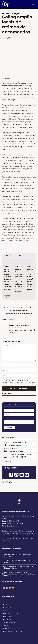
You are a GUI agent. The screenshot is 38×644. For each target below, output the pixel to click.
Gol (20, 89)
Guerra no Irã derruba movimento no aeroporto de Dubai (19, 561)
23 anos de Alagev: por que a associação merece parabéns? (16, 555)
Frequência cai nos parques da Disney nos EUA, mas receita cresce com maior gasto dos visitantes (18, 574)
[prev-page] (5, 297)
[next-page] (9, 297)
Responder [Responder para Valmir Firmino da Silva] (12, 335)
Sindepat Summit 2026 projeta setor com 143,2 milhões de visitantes (19, 567)
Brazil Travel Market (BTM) (17, 457)
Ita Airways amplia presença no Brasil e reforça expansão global (19, 279)
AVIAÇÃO (16, 14)
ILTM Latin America (15, 445)
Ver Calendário (7, 461)
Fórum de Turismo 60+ (16, 451)
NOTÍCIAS (6, 14)
